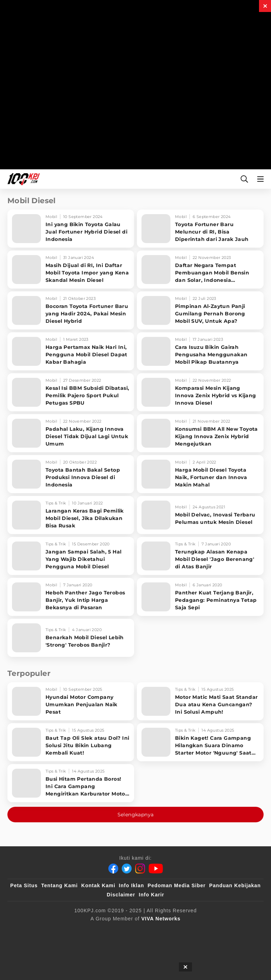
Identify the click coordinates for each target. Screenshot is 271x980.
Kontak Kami (98, 885)
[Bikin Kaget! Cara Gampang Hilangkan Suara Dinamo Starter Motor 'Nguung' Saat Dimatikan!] (200, 742)
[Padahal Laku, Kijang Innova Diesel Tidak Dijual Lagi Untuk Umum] (71, 433)
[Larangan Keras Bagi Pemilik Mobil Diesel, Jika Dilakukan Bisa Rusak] (71, 515)
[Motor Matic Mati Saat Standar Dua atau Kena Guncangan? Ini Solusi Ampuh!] (200, 701)
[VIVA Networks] (161, 919)
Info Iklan (131, 885)
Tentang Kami (60, 885)
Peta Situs (24, 885)
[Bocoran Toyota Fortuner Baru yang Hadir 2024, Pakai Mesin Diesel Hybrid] (71, 310)
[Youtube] (156, 869)
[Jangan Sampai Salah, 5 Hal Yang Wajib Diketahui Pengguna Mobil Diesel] (71, 556)
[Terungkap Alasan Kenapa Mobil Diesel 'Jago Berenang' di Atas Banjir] (200, 556)
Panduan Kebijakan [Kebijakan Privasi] (235, 885)
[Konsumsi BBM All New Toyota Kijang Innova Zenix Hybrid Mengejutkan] (200, 433)
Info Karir (151, 895)
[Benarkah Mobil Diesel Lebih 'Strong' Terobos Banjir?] (71, 638)
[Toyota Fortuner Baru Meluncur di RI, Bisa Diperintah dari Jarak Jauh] (200, 229)
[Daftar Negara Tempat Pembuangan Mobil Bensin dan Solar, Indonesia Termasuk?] (200, 270)
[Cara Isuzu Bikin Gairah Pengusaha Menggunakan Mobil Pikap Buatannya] (200, 351)
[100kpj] (100, 930)
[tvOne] (143, 930)
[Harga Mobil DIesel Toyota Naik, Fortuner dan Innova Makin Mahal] (200, 474)
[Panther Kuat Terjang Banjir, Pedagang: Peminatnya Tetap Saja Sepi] (200, 597)
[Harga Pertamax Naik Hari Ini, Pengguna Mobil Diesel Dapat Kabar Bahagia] (71, 351)
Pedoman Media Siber (176, 885)
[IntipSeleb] (171, 930)
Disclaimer (121, 895)
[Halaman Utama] (22, 179)
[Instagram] (140, 869)
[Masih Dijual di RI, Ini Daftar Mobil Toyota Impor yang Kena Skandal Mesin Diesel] (71, 270)
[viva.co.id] (86, 930)
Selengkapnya (136, 815)
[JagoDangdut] (185, 930)
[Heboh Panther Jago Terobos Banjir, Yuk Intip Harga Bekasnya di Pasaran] (71, 597)
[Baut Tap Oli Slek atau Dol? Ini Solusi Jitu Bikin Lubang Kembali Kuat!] (71, 742)
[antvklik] (157, 930)
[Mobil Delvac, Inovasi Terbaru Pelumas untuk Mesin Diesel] (200, 515)
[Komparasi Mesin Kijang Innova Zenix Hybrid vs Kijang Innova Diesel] (200, 392)
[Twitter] (127, 869)
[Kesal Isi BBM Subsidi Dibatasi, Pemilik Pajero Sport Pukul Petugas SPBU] (71, 392)
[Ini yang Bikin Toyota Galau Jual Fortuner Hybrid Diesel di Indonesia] (71, 229)
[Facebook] (113, 869)
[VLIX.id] (128, 930)
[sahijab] (114, 930)
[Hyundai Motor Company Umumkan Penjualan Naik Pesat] (71, 701)
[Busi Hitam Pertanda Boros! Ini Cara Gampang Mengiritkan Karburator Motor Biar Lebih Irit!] (71, 783)
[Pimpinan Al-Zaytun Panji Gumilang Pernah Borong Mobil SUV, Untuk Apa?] (200, 310)
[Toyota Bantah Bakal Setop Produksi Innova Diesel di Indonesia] (71, 474)
